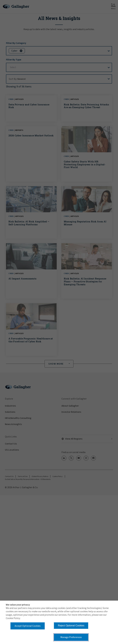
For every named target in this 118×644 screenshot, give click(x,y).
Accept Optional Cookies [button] (28, 626)
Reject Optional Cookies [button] (71, 626)
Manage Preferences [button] (71, 637)
